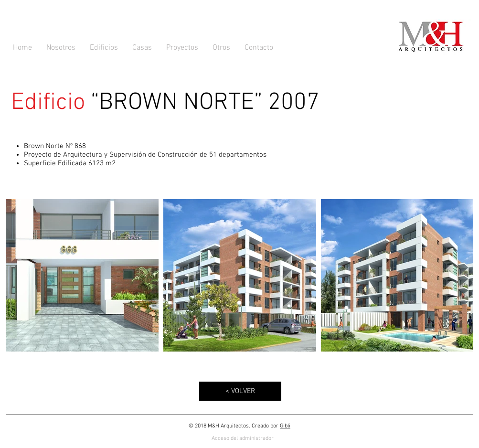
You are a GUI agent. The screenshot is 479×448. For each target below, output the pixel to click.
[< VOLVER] (240, 391)
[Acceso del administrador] (243, 438)
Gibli (285, 426)
